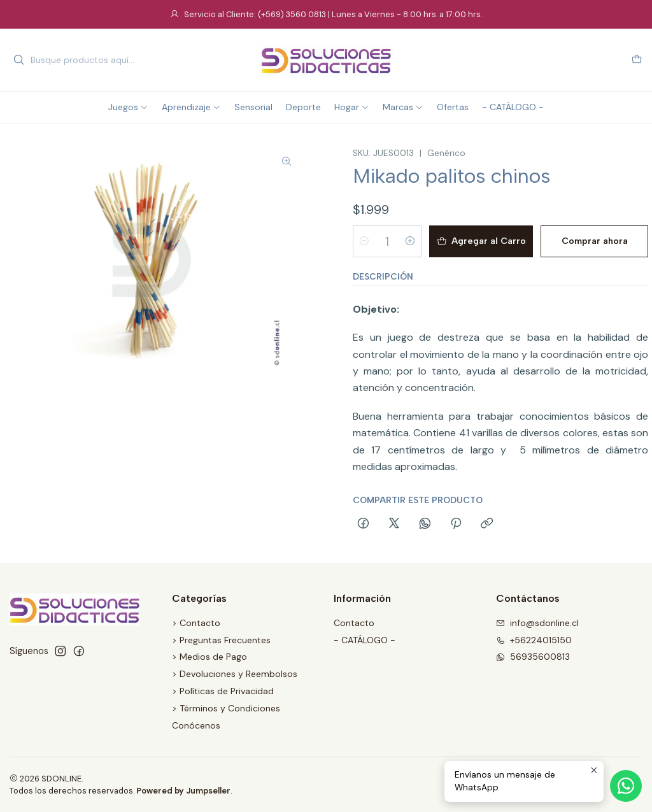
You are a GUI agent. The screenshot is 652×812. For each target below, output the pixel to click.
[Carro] (637, 60)
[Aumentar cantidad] (410, 241)
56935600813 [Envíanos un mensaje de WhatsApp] (533, 657)
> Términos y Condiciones (226, 708)
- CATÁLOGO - (365, 640)
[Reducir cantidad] (364, 241)
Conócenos (196, 725)
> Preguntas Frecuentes (221, 640)
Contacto (354, 623)
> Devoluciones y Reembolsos (235, 674)
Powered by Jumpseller (183, 791)
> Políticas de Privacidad (223, 691)
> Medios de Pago (209, 657)
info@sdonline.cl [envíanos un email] (537, 623)
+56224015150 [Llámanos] (534, 640)
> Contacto (196, 623)
